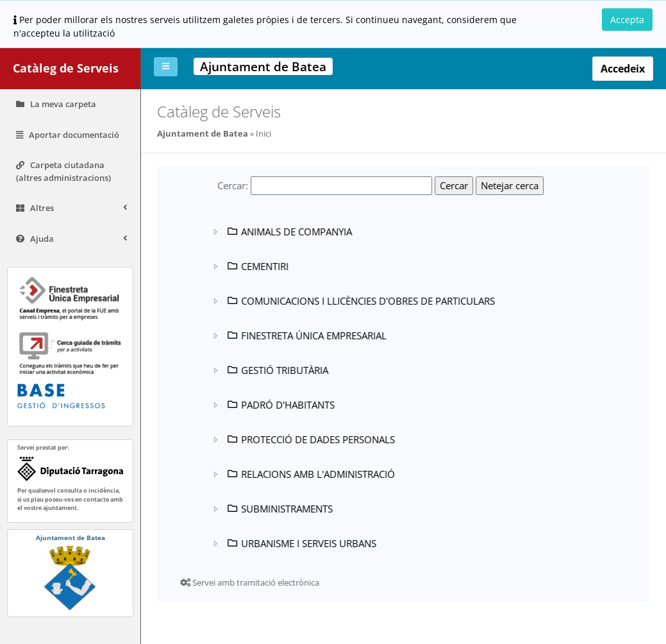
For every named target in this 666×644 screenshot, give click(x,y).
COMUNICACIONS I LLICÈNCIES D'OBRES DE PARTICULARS (360, 301)
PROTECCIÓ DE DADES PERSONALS (310, 439)
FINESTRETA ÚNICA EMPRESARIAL (306, 335)
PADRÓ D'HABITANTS (280, 405)
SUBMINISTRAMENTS (279, 509)
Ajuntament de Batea (203, 133)
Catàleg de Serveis (66, 68)
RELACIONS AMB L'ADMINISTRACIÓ (310, 474)
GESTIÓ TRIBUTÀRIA (277, 370)
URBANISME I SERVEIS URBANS (301, 543)
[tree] (365, 387)
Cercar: (233, 185)
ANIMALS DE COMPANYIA (289, 232)
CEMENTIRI (257, 266)
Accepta (627, 20)
